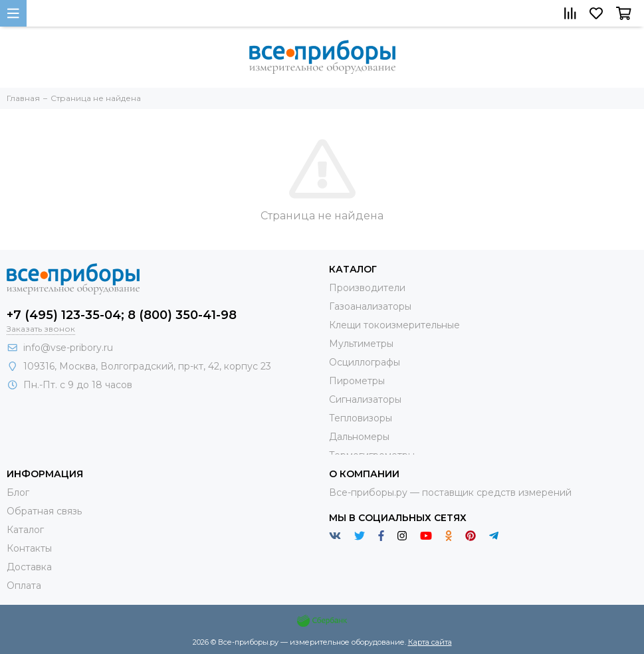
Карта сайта (430, 642)
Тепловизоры (361, 418)
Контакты (29, 548)
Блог (18, 492)
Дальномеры (359, 437)
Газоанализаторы (370, 306)
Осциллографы (365, 362)
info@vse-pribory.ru (68, 348)
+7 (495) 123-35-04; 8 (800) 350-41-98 (122, 315)
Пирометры (357, 381)
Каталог (25, 530)
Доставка (29, 567)
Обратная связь (44, 511)
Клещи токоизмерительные (394, 325)
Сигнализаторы (365, 399)
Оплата (24, 586)
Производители (367, 288)
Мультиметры (361, 344)
